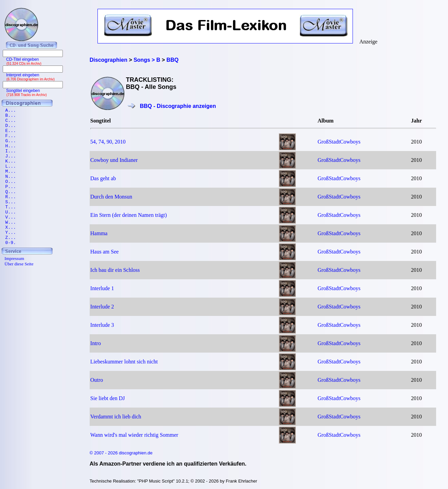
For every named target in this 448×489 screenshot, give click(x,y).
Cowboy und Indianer (114, 160)
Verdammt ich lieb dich (116, 417)
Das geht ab (103, 178)
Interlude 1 (102, 288)
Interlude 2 (102, 307)
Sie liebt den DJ (108, 398)
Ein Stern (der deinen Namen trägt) (129, 215)
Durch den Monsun (111, 197)
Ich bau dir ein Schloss (115, 270)
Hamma (99, 233)
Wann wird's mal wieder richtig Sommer (134, 435)
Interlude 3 (102, 325)
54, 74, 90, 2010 (108, 142)
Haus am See (105, 252)
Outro (97, 380)
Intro (96, 343)
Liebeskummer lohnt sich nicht (124, 362)
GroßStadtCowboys (339, 142)
